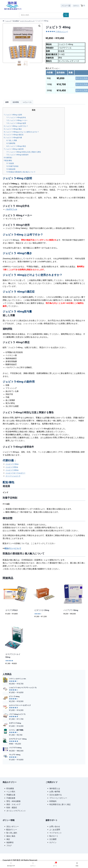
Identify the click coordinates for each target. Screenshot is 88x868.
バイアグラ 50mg (71, 612)
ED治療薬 (10, 788)
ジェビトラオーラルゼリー (17, 475)
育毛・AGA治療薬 (13, 801)
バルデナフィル (12, 211)
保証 (8, 839)
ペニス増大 (11, 791)
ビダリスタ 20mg (42, 612)
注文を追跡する (56, 794)
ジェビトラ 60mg (13, 472)
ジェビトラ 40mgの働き (14, 131)
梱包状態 (11, 171)
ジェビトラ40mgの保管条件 (19, 157)
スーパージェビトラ (14, 478)
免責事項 (10, 842)
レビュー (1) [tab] (29, 104)
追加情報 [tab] (17, 104)
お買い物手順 (55, 791)
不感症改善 (11, 798)
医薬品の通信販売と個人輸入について (23, 174)
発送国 (11, 165)
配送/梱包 (8, 162)
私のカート (54, 836)
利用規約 (53, 801)
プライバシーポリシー (58, 798)
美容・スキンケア (13, 804)
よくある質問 (55, 829)
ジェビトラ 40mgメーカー (18, 122)
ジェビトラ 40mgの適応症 (15, 136)
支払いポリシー (13, 826)
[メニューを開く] (65, 6)
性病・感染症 (12, 807)
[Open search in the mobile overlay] (44, 15)
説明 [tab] (7, 104)
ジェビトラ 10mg (13, 466)
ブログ (9, 845)
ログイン (75, 6)
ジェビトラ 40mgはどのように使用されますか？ (24, 134)
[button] (39, 26)
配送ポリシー (12, 829)
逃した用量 (12, 142)
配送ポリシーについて (14, 550)
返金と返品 (11, 836)
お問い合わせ (55, 826)
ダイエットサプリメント (16, 810)
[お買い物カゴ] (83, 6)
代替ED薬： (9, 159)
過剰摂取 (11, 145)
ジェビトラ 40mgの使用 (18, 125)
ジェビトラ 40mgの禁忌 (18, 148)
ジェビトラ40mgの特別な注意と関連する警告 (26, 154)
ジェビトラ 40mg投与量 (14, 139)
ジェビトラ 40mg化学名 (18, 119)
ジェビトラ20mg (13, 469)
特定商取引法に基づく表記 (60, 804)
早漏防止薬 (11, 794)
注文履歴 (53, 839)
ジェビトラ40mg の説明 (14, 116)
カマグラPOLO (12, 612)
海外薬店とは (55, 788)
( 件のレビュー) (63, 31)
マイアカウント (56, 832)
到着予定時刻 (13, 168)
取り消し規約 (12, 832)
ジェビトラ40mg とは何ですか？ (18, 128)
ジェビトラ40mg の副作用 (15, 151)
